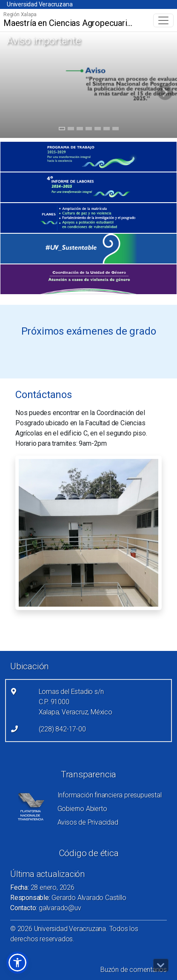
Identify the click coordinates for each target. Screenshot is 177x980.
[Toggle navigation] (163, 20)
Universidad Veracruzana (40, 4)
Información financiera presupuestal (110, 795)
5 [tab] (98, 130)
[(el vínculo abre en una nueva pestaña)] (88, 157)
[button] (17, 963)
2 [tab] (71, 130)
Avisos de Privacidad (88, 822)
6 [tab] (107, 130)
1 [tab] (62, 130)
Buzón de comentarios (134, 970)
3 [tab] (80, 130)
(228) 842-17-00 (62, 729)
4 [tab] (89, 130)
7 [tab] (116, 130)
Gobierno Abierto (82, 809)
